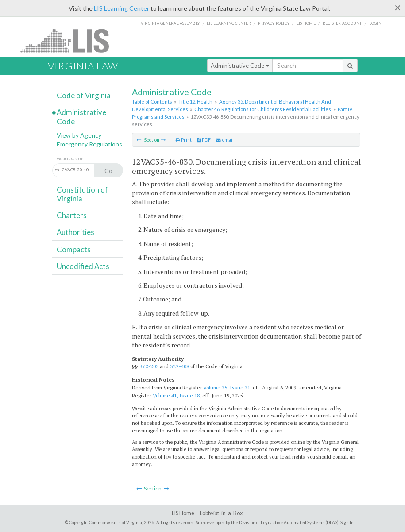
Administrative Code (240, 66)
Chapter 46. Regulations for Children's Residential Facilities (263, 109)
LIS (70, 40)
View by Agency (79, 135)
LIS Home (183, 513)
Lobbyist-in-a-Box (221, 513)
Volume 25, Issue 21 (227, 387)
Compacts (74, 249)
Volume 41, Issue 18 (176, 395)
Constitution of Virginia (82, 194)
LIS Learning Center (121, 8)
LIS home (306, 23)
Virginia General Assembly (170, 23)
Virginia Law (83, 66)
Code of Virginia (84, 95)
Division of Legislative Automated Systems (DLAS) (289, 522)
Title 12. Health (195, 102)
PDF (204, 140)
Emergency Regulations (89, 144)
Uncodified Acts (83, 266)
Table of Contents (152, 102)
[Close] (398, 8)
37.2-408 (179, 366)
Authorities (75, 232)
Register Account (342, 23)
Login (375, 23)
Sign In (347, 522)
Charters (72, 215)
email (225, 140)
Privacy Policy (274, 23)
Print (184, 140)
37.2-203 (149, 366)
